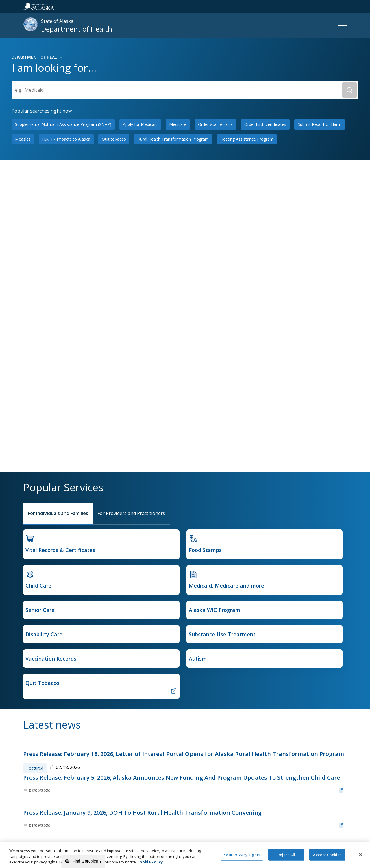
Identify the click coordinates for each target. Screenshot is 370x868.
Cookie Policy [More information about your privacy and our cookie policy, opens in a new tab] (150, 865)
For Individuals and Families (58, 513)
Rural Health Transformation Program (173, 309)
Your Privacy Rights (242, 857)
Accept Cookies (327, 857)
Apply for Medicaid (140, 295)
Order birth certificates (265, 295)
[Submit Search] (349, 261)
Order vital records (215, 295)
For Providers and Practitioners (131, 513)
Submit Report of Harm (320, 295)
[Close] (361, 857)
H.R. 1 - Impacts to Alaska (66, 309)
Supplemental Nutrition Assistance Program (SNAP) (63, 295)
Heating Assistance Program (247, 309)
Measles (23, 309)
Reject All (286, 857)
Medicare (178, 295)
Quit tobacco (114, 309)
